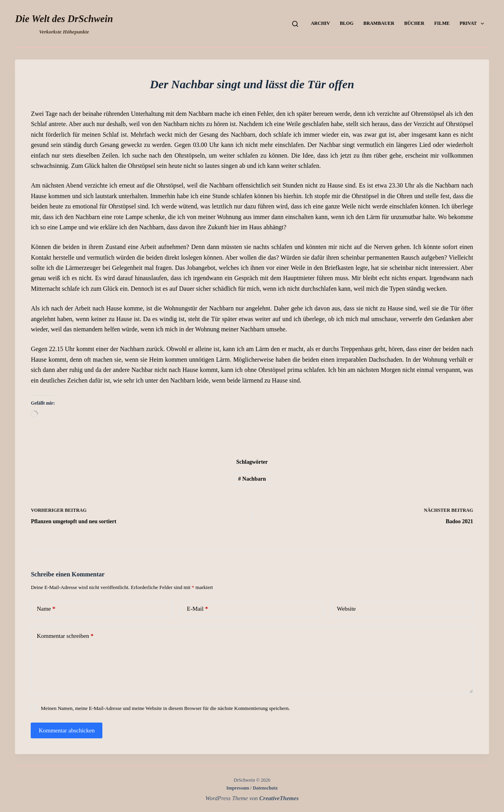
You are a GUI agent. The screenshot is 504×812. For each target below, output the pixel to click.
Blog (347, 23)
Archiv (320, 23)
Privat (473, 24)
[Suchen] (295, 24)
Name (46, 609)
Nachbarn (252, 479)
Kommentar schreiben (65, 636)
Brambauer (379, 23)
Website (346, 609)
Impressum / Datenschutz (252, 788)
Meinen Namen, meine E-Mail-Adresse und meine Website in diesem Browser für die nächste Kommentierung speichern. (166, 708)
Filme (442, 23)
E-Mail (197, 609)
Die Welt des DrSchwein (64, 19)
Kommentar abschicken (67, 730)
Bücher (414, 23)
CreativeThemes (279, 798)
